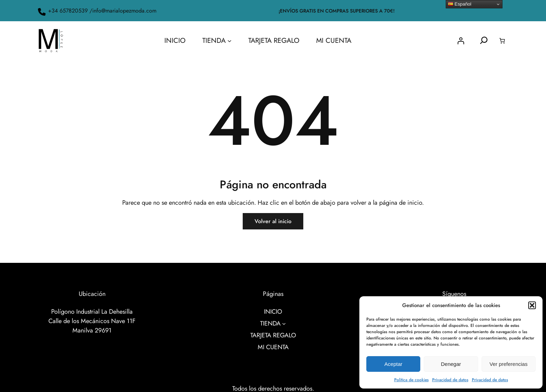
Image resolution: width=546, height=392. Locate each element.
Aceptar (393, 364)
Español (460, 4)
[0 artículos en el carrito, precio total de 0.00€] (502, 41)
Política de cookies (411, 380)
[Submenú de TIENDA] (229, 41)
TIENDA (214, 41)
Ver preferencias (509, 364)
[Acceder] (461, 41)
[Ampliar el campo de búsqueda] (484, 41)
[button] (532, 305)
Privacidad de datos (450, 380)
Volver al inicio (273, 221)
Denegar (451, 364)
